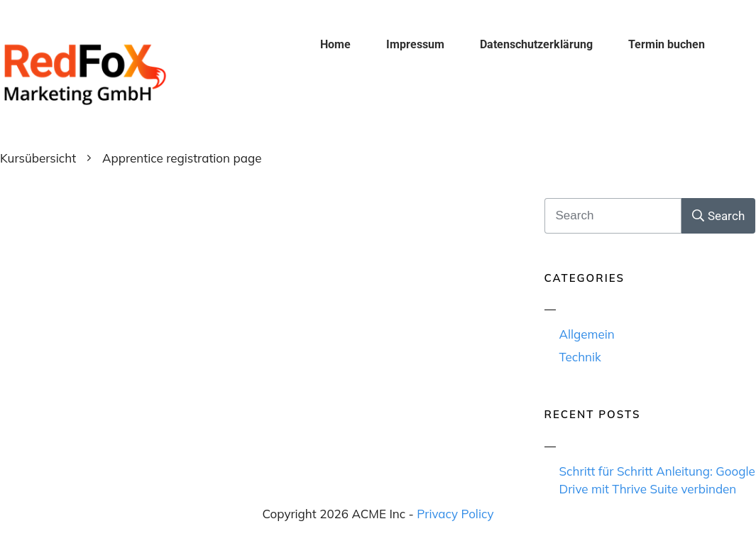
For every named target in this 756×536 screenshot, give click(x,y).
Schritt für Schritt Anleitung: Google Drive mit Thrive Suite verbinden (657, 480)
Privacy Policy (455, 514)
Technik (580, 357)
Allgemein (587, 334)
